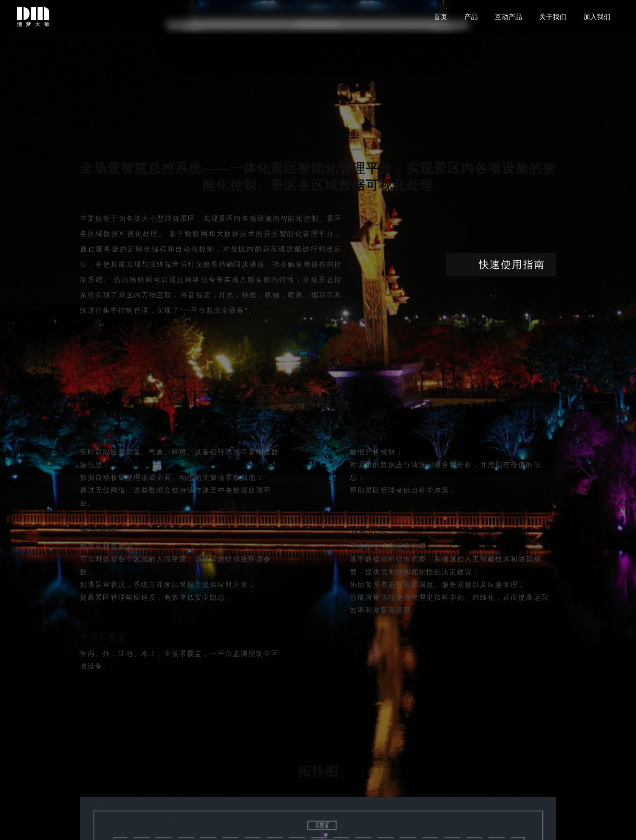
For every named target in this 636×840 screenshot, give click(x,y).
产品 (471, 17)
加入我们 (597, 17)
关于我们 (553, 17)
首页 (440, 17)
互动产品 (508, 17)
